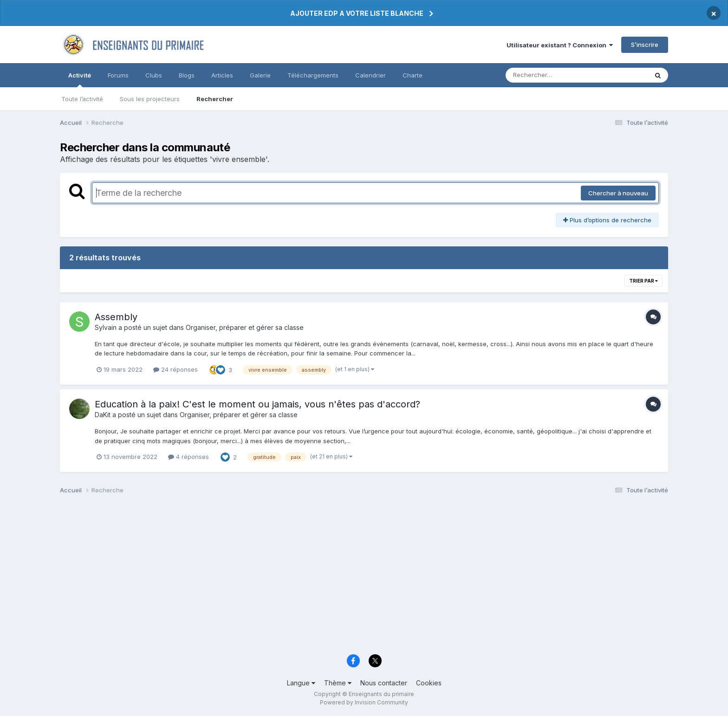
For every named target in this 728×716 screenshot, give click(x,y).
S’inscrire (645, 45)
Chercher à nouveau (618, 193)
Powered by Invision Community (364, 702)
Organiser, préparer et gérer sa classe (245, 327)
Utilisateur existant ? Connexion (560, 45)
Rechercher (215, 99)
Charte (413, 75)
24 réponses (175, 369)
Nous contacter (384, 683)
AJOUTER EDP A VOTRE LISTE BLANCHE (357, 13)
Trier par (643, 281)
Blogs (187, 75)
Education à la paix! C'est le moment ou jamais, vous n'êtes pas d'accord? (257, 404)
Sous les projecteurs (150, 99)
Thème (338, 683)
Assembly (116, 317)
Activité (80, 79)
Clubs (154, 75)
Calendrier (370, 75)
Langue (301, 683)
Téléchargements (313, 75)
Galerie (260, 75)
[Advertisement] (338, 577)
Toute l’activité (82, 99)
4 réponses (188, 457)
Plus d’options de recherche (607, 220)
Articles (222, 75)
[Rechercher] (550, 75)
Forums (118, 75)
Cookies (429, 683)
